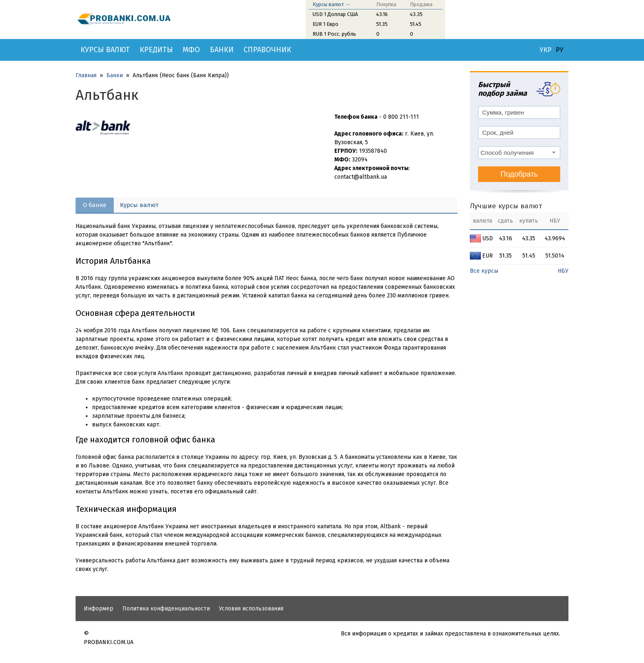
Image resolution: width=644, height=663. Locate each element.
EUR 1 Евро (325, 24)
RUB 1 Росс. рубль (334, 34)
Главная (86, 75)
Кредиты (156, 50)
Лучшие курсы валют (506, 206)
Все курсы (484, 271)
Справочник (267, 50)
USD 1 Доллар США (335, 14)
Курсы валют (105, 50)
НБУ (563, 271)
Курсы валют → (331, 4)
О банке (95, 205)
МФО (191, 50)
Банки (222, 50)
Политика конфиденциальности (166, 609)
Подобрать (519, 174)
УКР (546, 50)
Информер (99, 609)
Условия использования (251, 609)
